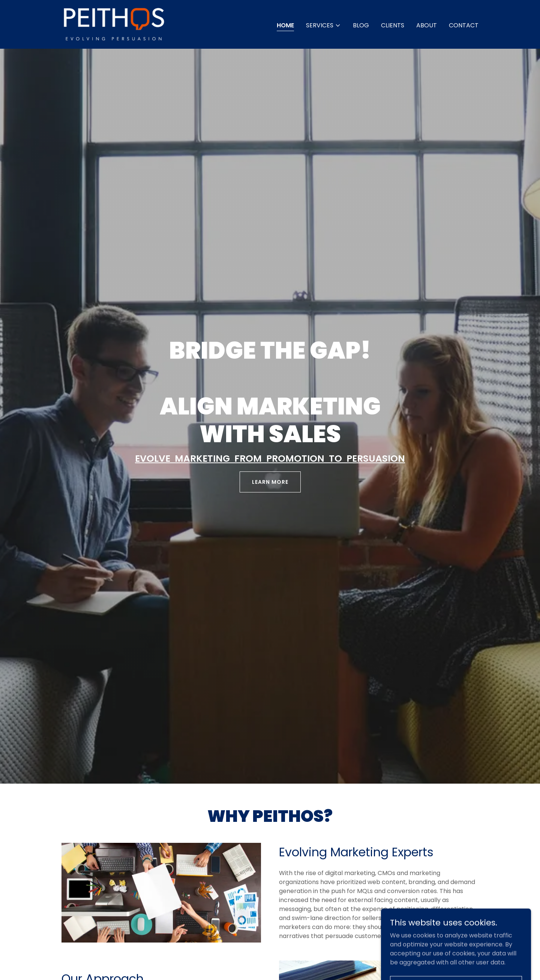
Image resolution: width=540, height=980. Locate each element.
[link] (114, 24)
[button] (323, 25)
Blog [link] (361, 25)
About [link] (427, 25)
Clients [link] (393, 25)
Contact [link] (464, 25)
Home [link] (285, 25)
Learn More (270, 482)
